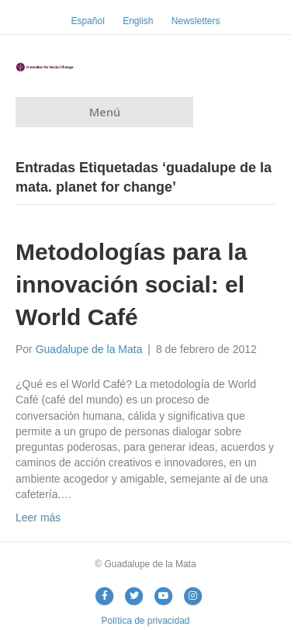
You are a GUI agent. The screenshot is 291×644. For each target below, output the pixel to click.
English (138, 21)
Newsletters (196, 21)
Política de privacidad (145, 621)
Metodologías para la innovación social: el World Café (131, 284)
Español (87, 21)
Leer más (38, 518)
